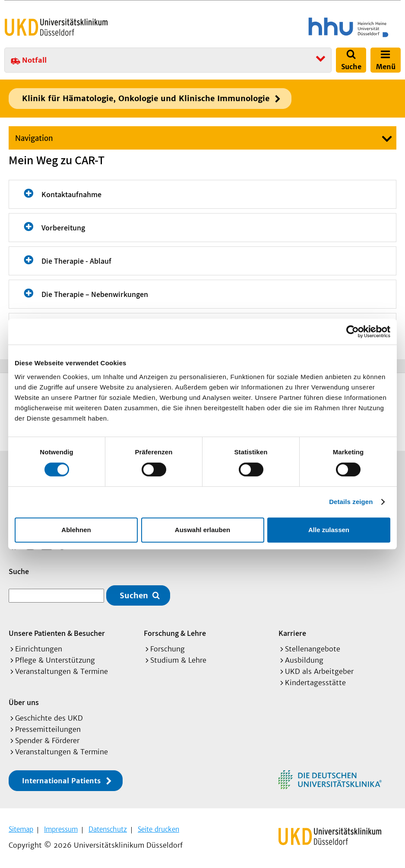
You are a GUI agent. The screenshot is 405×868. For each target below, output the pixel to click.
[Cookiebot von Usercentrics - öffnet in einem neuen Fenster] (353, 332)
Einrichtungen (39, 649)
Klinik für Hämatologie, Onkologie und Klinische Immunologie (146, 98)
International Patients (61, 781)
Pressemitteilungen (48, 729)
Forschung (168, 649)
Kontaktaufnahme (71, 194)
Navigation (34, 138)
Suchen (134, 595)
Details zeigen (351, 502)
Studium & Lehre (178, 660)
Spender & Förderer (47, 740)
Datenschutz (108, 829)
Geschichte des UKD (49, 718)
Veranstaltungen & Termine (62, 671)
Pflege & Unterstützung (55, 660)
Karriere (292, 633)
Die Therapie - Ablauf (76, 261)
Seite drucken (158, 829)
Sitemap (21, 829)
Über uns (24, 702)
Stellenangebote (313, 649)
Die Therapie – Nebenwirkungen (95, 294)
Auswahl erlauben (202, 530)
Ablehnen (76, 530)
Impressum (61, 829)
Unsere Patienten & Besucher (57, 633)
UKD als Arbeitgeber (319, 671)
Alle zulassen (329, 530)
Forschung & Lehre (175, 633)
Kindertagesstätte (315, 683)
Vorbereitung (63, 228)
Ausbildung (304, 660)
